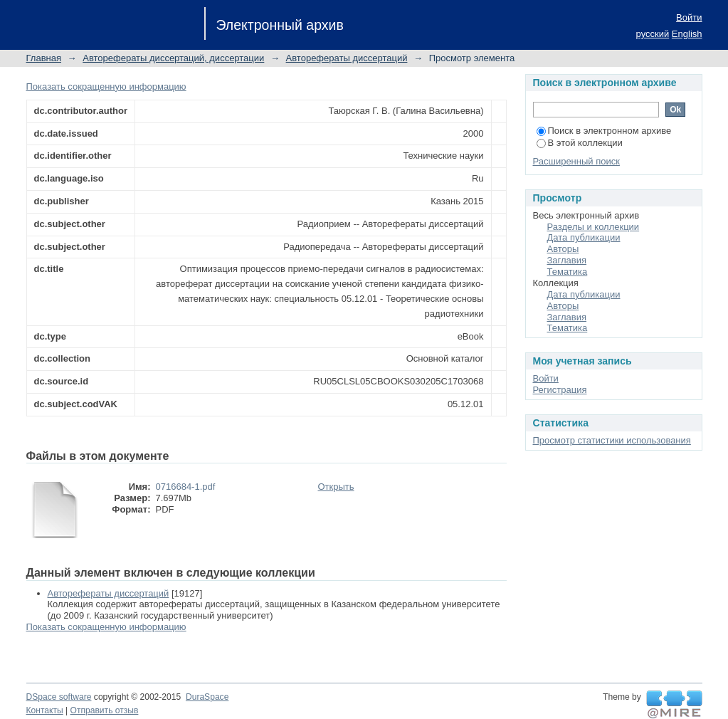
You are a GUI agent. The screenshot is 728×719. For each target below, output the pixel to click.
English (687, 34)
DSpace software (59, 697)
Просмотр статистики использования (612, 440)
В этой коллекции (580, 143)
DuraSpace (207, 697)
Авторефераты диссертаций (347, 58)
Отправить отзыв (105, 710)
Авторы (563, 249)
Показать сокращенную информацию (106, 86)
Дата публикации (584, 237)
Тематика (568, 272)
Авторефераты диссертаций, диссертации (173, 58)
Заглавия (567, 260)
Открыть (336, 487)
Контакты (45, 710)
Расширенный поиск (576, 161)
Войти (689, 17)
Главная (44, 58)
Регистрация (560, 390)
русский (653, 34)
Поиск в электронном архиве (604, 131)
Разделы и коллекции (594, 227)
